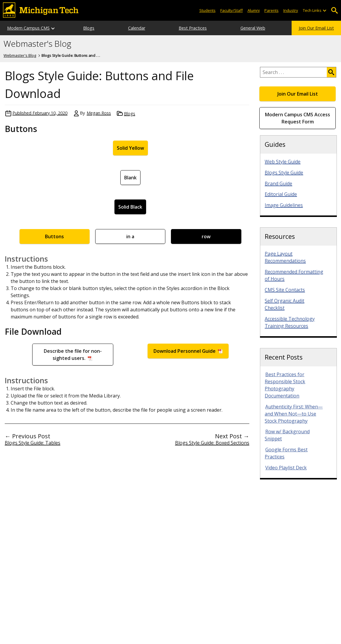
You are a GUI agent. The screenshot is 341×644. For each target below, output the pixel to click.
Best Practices (193, 28)
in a (130, 236)
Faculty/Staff (232, 10)
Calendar (137, 28)
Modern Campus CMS (28, 28)
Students (207, 10)
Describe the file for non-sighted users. (73, 355)
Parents (271, 10)
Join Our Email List (316, 28)
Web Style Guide (283, 162)
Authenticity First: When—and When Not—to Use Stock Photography (294, 414)
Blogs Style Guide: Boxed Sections (212, 443)
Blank (130, 178)
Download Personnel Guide (185, 351)
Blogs (89, 28)
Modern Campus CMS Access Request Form (298, 118)
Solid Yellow (130, 148)
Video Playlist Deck (286, 468)
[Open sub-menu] (324, 11)
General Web (253, 28)
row (206, 236)
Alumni (254, 10)
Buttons (54, 236)
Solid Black (130, 207)
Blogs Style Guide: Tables (33, 443)
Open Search (334, 11)
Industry (291, 10)
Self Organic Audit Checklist (285, 304)
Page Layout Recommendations (285, 257)
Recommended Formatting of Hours (294, 275)
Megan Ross (99, 113)
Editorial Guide (281, 194)
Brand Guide (278, 183)
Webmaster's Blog (37, 44)
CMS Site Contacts (285, 290)
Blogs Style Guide (284, 173)
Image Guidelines (284, 205)
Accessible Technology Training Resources (290, 322)
